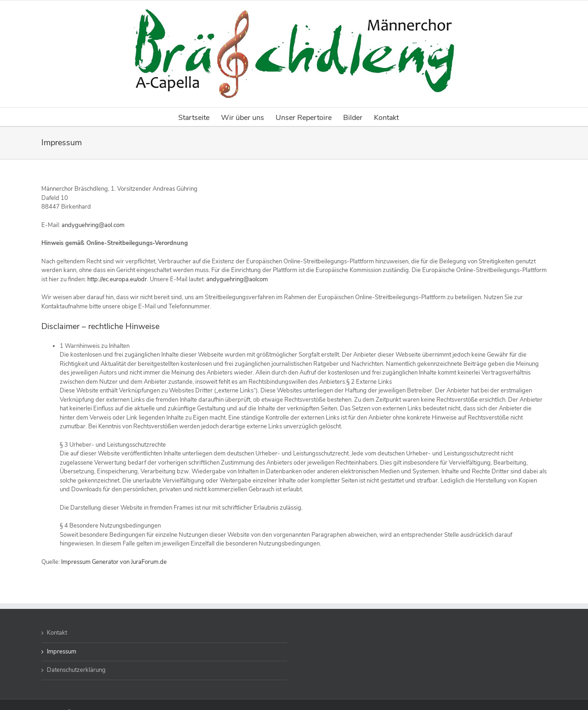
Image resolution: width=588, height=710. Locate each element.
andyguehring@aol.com (93, 225)
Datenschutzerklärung (76, 670)
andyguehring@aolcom (237, 279)
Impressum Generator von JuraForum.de (114, 562)
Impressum (62, 652)
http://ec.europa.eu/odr (117, 279)
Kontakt (57, 633)
